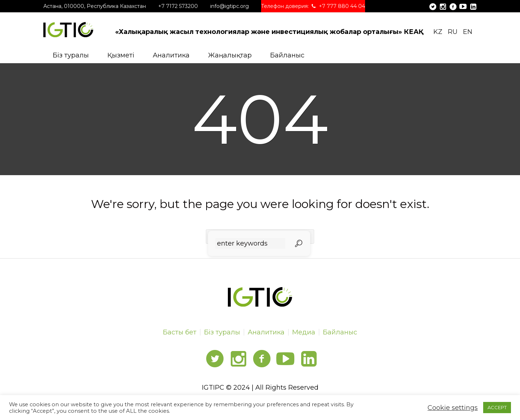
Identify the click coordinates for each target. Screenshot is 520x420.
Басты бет (180, 332)
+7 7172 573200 (178, 6)
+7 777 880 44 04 (342, 6)
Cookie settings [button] (453, 408)
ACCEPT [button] (497, 407)
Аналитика (266, 332)
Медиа (304, 332)
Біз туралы (222, 332)
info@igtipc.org (229, 6)
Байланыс (340, 332)
